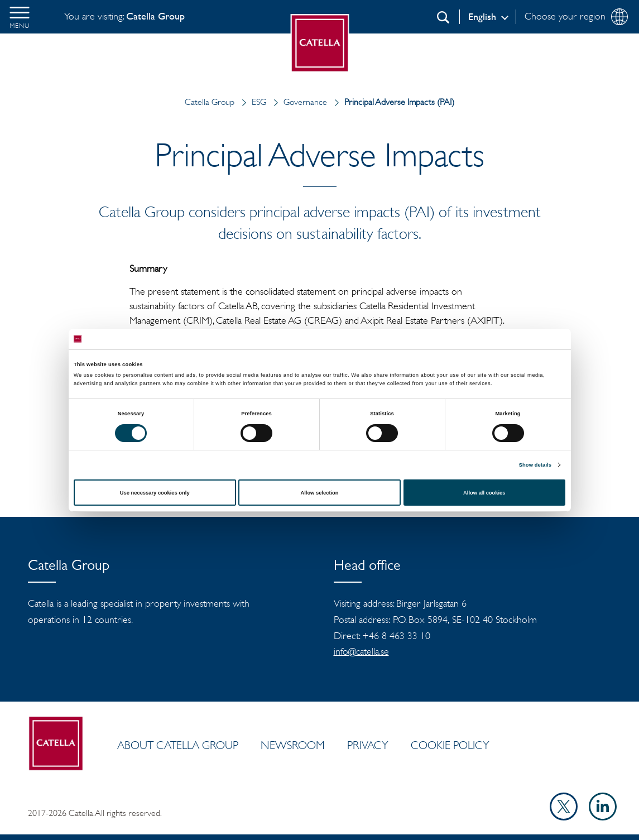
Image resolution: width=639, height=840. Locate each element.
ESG (251, 102)
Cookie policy (450, 745)
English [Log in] (482, 17)
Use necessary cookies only (155, 493)
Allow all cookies (484, 493)
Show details (535, 465)
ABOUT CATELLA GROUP (178, 745)
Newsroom (293, 745)
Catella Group (210, 102)
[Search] (443, 17)
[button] (20, 17)
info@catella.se (361, 651)
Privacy (368, 745)
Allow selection (319, 493)
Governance (298, 102)
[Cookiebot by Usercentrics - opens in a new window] (517, 339)
